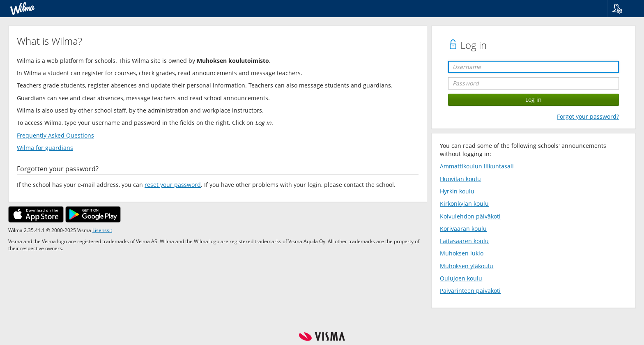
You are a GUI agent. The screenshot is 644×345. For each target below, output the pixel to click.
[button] (622, 9)
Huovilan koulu (460, 179)
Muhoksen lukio (462, 253)
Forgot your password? (588, 116)
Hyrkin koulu (457, 191)
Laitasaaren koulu (464, 241)
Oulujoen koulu (461, 278)
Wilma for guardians (45, 148)
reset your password (173, 185)
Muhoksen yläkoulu (467, 266)
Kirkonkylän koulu (464, 204)
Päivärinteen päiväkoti (470, 291)
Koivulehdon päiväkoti (470, 216)
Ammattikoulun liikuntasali (477, 166)
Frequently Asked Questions (55, 135)
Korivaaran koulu (463, 229)
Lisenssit (102, 230)
